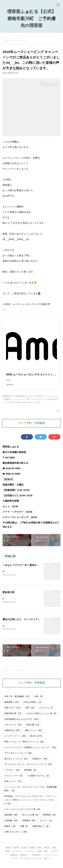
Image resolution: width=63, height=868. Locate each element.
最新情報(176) (8, 400)
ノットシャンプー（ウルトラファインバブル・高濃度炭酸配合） (31, 793)
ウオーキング (13, 729)
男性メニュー (33, 734)
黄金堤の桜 (8, 596)
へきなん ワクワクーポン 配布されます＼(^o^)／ (28, 568)
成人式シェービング (16, 763)
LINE (38, 700)
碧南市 (10, 830)
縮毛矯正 (30, 774)
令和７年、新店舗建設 (17, 700)
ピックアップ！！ (15, 740)
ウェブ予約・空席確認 (32, 427)
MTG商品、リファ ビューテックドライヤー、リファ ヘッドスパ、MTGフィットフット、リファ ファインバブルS (30, 804)
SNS (30, 712)
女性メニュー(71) (34, 406)
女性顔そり (40, 763)
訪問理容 (49, 819)
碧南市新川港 (13, 717)
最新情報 (11, 706)
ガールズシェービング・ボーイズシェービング (28, 768)
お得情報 (11, 825)
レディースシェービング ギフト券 (22, 813)
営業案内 (29, 825)
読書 (24, 830)
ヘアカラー (12, 774)
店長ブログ (12, 712)
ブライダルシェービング (18, 757)
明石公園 (33, 729)
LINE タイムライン (15, 836)
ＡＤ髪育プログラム (38, 780)
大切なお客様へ (32, 706)
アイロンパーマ (13, 780)
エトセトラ (46, 712)
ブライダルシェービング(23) (41, 403)
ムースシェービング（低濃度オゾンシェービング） (30, 751)
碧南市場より (41, 830)
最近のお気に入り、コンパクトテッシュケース (27, 623)
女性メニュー (13, 785)
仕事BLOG (12, 734)
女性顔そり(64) (21, 406)
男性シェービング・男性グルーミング (24, 746)
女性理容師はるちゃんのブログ (22, 723)
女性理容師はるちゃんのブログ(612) (28, 400)
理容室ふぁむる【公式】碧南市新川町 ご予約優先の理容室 (32, 19)
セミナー (46, 825)
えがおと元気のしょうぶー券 (41, 717)
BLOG (36, 740)
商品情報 (11, 819)
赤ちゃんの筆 (30, 819)
